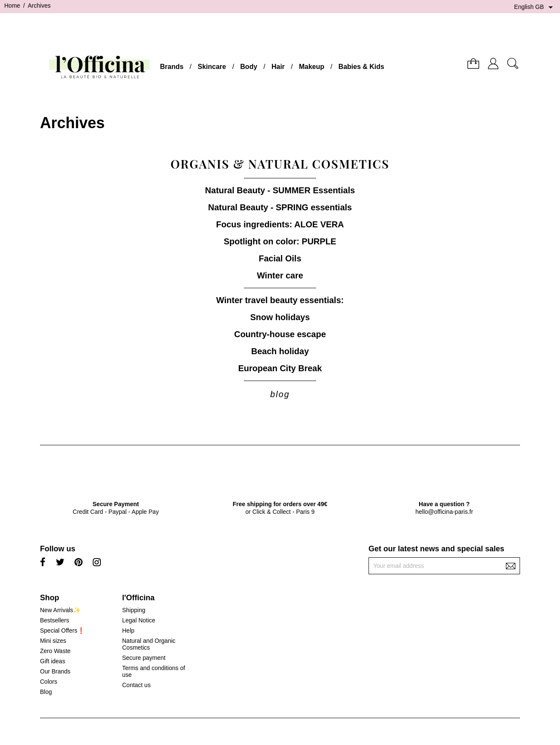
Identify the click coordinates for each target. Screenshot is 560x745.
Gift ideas (53, 661)
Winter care (280, 275)
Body (249, 67)
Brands (172, 67)
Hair (278, 67)
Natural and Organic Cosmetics (149, 644)
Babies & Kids (361, 67)
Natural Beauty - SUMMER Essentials (280, 190)
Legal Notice (139, 620)
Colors (49, 682)
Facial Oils (280, 258)
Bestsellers (54, 620)
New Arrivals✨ (60, 610)
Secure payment (144, 658)
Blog (46, 692)
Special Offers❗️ (62, 630)
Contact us (136, 685)
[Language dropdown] (535, 7)
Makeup (311, 67)
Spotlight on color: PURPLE (280, 241)
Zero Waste (55, 651)
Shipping (134, 610)
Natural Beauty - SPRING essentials (280, 207)
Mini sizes (53, 641)
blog (280, 394)
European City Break (280, 368)
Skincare (212, 67)
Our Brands (55, 671)
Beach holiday (280, 351)
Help (128, 630)
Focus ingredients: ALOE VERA (280, 224)
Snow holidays (280, 317)
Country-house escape (280, 334)
